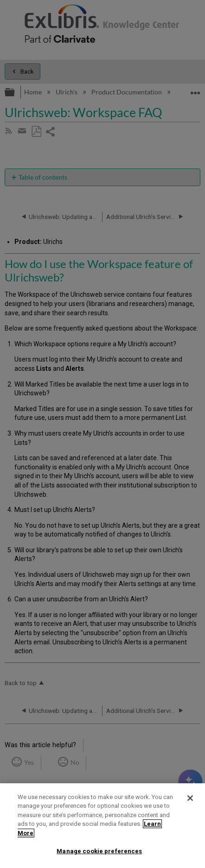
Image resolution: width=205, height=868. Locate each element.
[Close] (190, 798)
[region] (102, 826)
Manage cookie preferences (99, 851)
